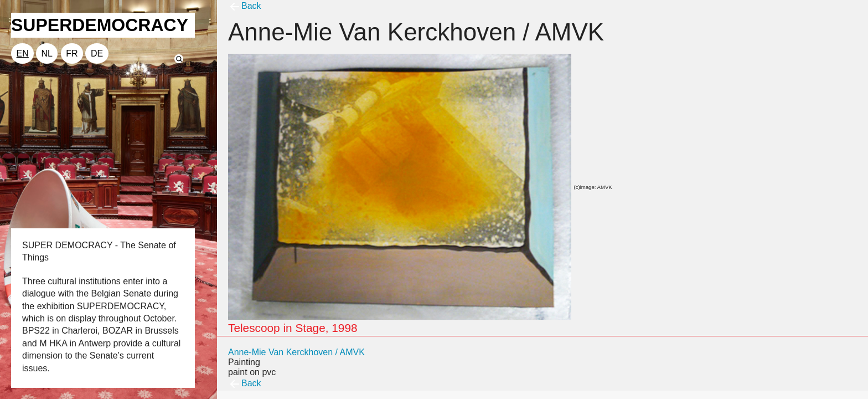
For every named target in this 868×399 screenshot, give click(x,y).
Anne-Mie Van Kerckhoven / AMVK (296, 352)
